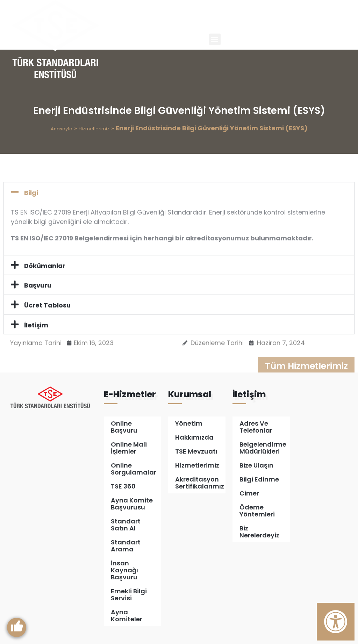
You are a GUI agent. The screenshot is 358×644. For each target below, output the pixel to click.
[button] (215, 39)
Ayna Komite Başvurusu (132, 504)
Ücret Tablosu (47, 333)
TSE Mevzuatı (196, 452)
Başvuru (38, 313)
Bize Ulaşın (256, 466)
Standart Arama (126, 546)
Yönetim (189, 424)
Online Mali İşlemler (129, 448)
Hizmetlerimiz (94, 129)
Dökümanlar (45, 293)
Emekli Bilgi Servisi (129, 595)
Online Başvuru (124, 427)
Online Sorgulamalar (134, 469)
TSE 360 (123, 487)
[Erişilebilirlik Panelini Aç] (336, 622)
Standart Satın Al (126, 525)
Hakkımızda (194, 438)
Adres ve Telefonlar (256, 427)
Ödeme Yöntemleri (257, 511)
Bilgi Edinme (259, 480)
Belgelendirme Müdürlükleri (263, 448)
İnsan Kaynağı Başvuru (124, 570)
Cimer (249, 494)
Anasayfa (62, 129)
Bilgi (31, 220)
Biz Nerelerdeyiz (259, 532)
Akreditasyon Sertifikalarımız (200, 483)
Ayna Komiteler (127, 616)
